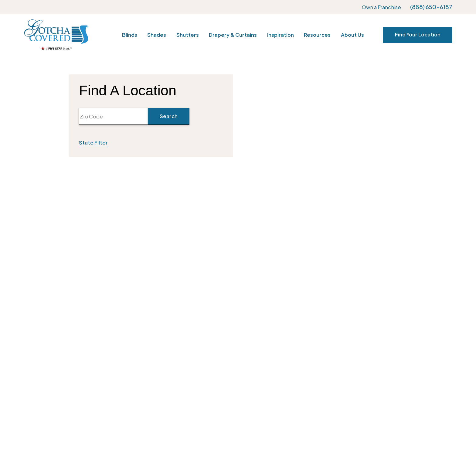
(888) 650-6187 (431, 7)
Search (169, 116)
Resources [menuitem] (317, 35)
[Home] (56, 35)
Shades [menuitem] (157, 35)
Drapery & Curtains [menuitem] (233, 35)
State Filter (93, 143)
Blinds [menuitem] (130, 35)
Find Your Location (418, 34)
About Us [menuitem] (352, 35)
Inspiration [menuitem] (280, 35)
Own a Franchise (381, 7)
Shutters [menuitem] (188, 35)
